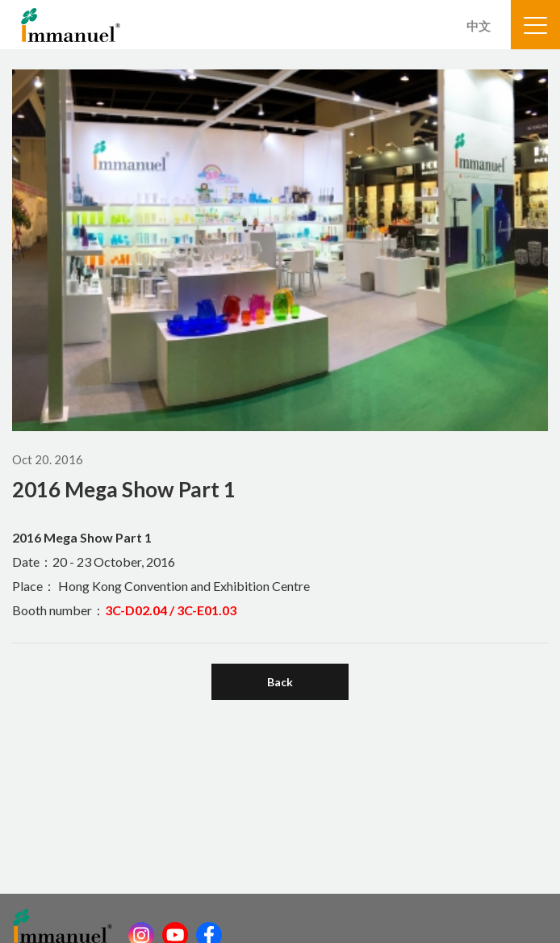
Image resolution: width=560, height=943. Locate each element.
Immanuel (71, 25)
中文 (479, 26)
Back (280, 682)
